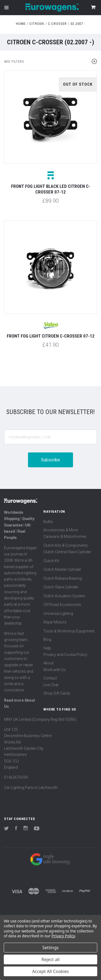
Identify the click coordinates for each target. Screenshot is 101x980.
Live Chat (51, 685)
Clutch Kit (51, 561)
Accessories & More (61, 530)
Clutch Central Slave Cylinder (67, 552)
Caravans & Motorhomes (65, 536)
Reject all (50, 959)
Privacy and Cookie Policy (65, 655)
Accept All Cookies (51, 971)
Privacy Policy (63, 936)
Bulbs (48, 522)
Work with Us (55, 670)
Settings (50, 948)
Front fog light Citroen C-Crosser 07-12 (51, 336)
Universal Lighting (58, 614)
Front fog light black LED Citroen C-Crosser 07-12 (51, 189)
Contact (50, 678)
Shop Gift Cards (57, 693)
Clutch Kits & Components (66, 545)
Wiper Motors (55, 622)
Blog (47, 639)
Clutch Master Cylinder (62, 569)
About (48, 663)
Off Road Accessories (62, 605)
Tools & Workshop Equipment (69, 631)
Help (47, 648)
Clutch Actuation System (64, 596)
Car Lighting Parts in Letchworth (31, 788)
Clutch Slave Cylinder (61, 587)
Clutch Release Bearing (63, 578)
